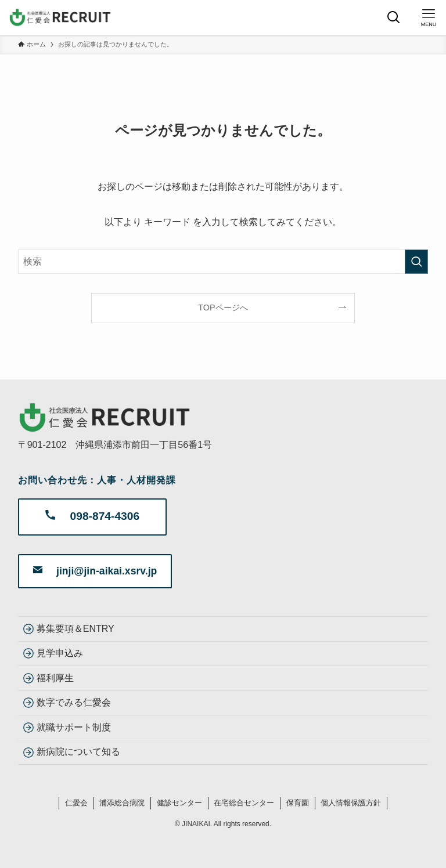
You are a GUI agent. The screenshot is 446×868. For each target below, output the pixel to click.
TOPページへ (223, 308)
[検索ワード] (223, 262)
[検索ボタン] (394, 17)
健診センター (179, 803)
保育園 (298, 803)
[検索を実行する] (416, 262)
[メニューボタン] (429, 17)
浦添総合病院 (122, 803)
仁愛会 (76, 803)
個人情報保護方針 (351, 803)
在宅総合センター (244, 803)
